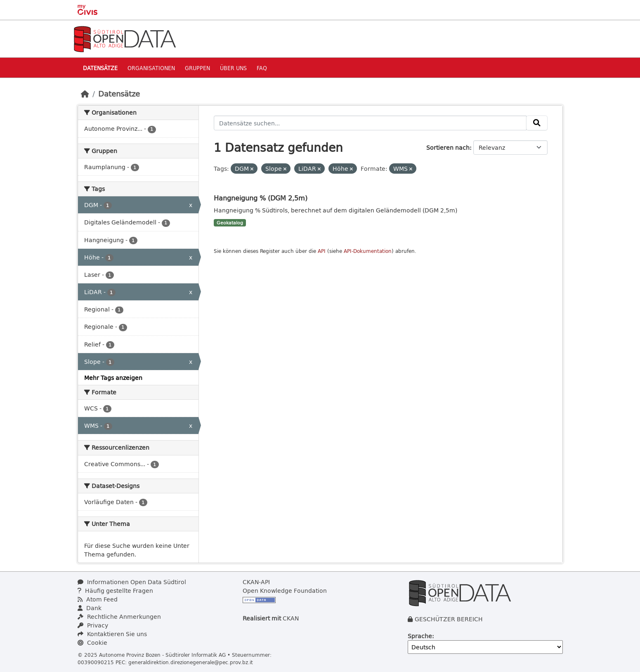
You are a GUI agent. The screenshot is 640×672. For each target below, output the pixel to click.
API (322, 251)
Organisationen (151, 68)
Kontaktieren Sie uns (112, 634)
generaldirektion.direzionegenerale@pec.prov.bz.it (191, 662)
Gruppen (197, 68)
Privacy (93, 625)
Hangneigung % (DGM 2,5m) (261, 198)
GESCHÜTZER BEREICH (449, 619)
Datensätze (100, 68)
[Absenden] (537, 123)
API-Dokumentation (368, 251)
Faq (262, 68)
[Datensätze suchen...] (370, 123)
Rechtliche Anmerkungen (119, 617)
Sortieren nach (448, 147)
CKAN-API (256, 582)
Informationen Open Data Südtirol (132, 582)
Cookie (92, 643)
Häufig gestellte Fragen (115, 591)
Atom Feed (98, 599)
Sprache (420, 636)
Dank (90, 608)
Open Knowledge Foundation (285, 591)
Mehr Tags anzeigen (113, 378)
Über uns (233, 68)
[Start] (85, 94)
